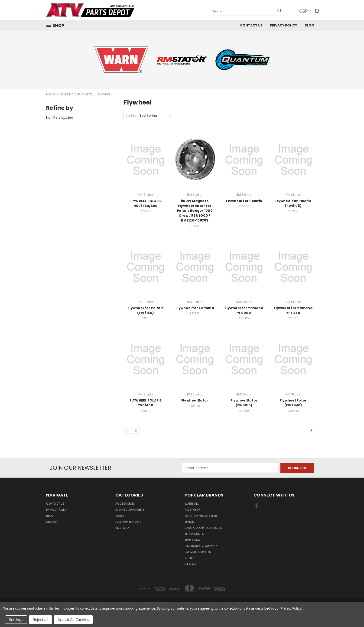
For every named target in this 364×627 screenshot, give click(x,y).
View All (190, 564)
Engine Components (130, 510)
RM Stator (192, 510)
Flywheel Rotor (195, 400)
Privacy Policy (284, 25)
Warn (120, 516)
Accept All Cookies (73, 620)
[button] (121, 60)
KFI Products (194, 534)
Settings (16, 620)
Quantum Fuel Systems (201, 516)
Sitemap (52, 522)
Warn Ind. (192, 504)
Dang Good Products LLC (203, 528)
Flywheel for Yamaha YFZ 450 (293, 310)
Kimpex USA (192, 540)
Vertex (189, 558)
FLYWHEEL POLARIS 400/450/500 (146, 203)
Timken (189, 522)
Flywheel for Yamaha (195, 308)
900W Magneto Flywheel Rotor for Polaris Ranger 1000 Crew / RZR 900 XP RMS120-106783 (195, 211)
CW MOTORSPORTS (198, 552)
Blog (309, 25)
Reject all (41, 620)
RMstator (123, 528)
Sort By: (132, 116)
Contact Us (251, 25)
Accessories (125, 504)
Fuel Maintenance (128, 522)
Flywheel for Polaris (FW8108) (293, 203)
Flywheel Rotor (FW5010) (244, 403)
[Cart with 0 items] (317, 11)
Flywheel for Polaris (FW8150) (146, 310)
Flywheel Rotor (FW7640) (293, 403)
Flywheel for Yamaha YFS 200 (244, 310)
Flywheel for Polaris (244, 201)
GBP (305, 11)
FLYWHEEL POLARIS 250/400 (146, 403)
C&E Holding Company (201, 546)
